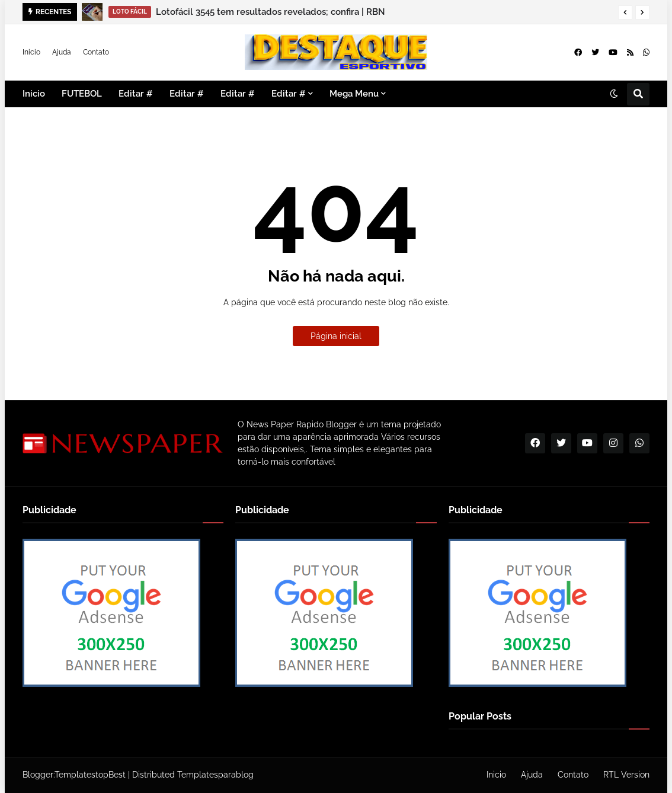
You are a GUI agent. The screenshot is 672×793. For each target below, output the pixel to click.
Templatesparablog (215, 775)
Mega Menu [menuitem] (354, 94)
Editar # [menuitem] (136, 94)
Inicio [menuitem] (34, 94)
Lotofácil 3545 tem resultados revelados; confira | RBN (271, 12)
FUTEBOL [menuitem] (82, 94)
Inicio (31, 52)
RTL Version (626, 775)
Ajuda (62, 52)
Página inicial (336, 336)
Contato (96, 52)
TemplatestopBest (90, 775)
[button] (625, 12)
